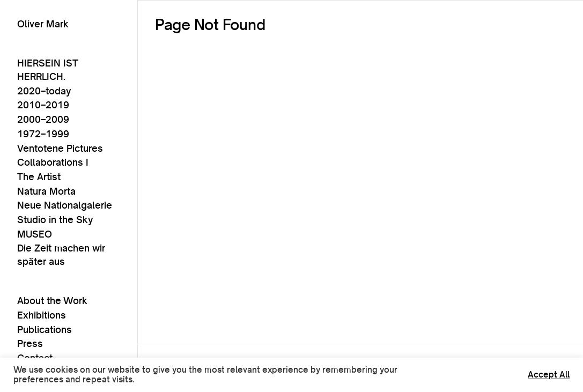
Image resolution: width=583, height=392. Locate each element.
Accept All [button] (549, 375)
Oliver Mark (43, 24)
